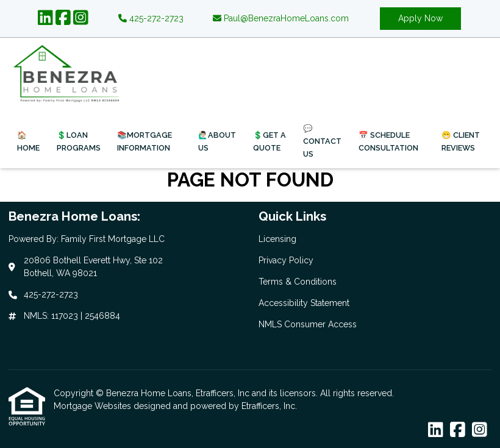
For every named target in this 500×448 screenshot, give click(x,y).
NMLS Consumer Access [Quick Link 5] (308, 324)
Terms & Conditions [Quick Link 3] (298, 282)
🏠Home (28, 141)
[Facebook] (63, 18)
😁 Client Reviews (461, 141)
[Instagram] (81, 18)
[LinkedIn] (45, 18)
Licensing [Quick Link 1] (277, 239)
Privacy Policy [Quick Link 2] (286, 260)
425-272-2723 (151, 18)
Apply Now (420, 18)
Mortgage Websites (94, 406)
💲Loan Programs (79, 141)
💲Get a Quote (270, 141)
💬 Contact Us (322, 141)
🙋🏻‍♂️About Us (217, 141)
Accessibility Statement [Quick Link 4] (304, 303)
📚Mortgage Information (145, 141)
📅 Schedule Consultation (388, 141)
